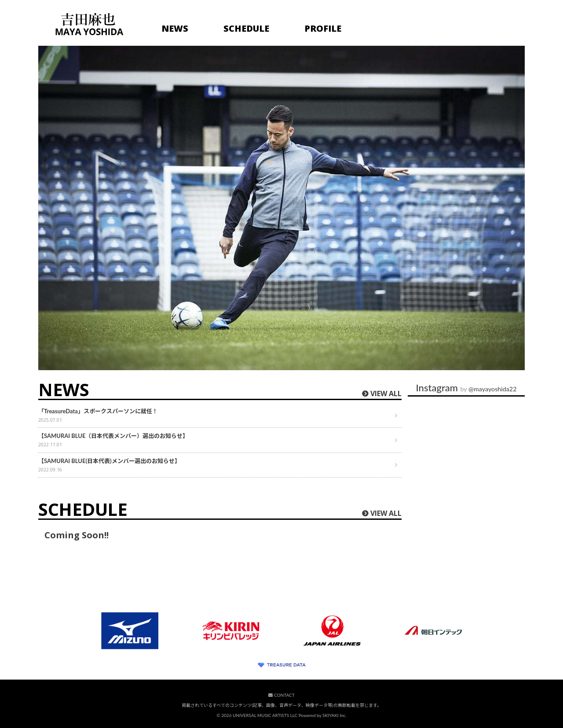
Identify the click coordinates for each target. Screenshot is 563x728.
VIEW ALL (386, 393)
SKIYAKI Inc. (335, 715)
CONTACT (281, 695)
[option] (281, 208)
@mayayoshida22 (492, 389)
